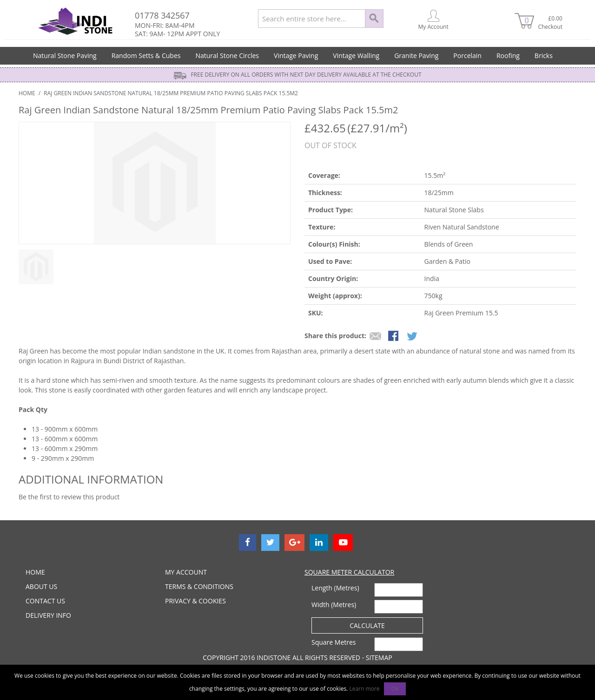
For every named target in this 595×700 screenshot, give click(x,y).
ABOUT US (41, 586)
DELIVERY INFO (48, 615)
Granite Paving (416, 56)
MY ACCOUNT (186, 572)
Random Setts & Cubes (146, 56)
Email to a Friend (376, 337)
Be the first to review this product (69, 497)
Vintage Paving (296, 56)
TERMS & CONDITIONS (199, 586)
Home (27, 93)
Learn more (364, 689)
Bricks (544, 56)
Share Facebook (394, 337)
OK (395, 689)
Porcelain (467, 56)
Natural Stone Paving (65, 56)
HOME (35, 572)
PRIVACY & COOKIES (195, 601)
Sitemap (379, 657)
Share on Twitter (413, 337)
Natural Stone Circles (227, 56)
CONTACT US (45, 601)
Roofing (508, 56)
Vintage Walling (356, 56)
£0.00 (549, 23)
